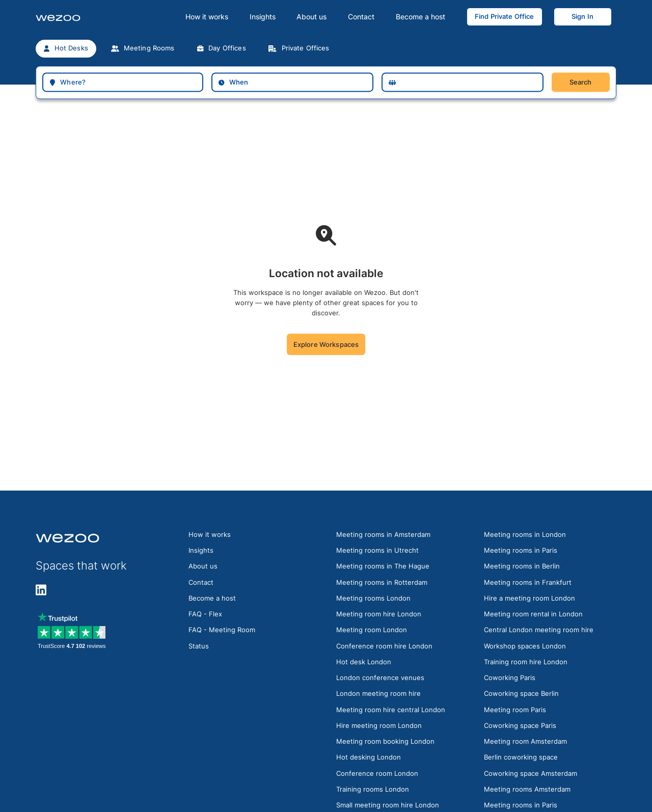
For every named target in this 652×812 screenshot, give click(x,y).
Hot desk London (364, 662)
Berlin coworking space (521, 757)
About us (311, 17)
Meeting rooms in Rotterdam (382, 582)
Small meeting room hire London (388, 805)
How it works (207, 17)
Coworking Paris (510, 678)
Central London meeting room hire (539, 630)
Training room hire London (526, 662)
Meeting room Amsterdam (525, 741)
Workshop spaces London (525, 646)
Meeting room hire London (379, 614)
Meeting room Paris (515, 710)
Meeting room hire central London (391, 710)
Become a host (420, 17)
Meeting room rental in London (533, 614)
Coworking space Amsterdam (531, 773)
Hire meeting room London (379, 725)
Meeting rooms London (373, 598)
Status (199, 646)
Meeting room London (372, 630)
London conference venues (380, 678)
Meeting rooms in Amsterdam (383, 534)
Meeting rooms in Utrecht (377, 550)
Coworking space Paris (520, 725)
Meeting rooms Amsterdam (527, 789)
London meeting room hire (378, 693)
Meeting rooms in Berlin (522, 566)
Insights (263, 17)
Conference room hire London (384, 646)
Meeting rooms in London (525, 534)
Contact (361, 17)
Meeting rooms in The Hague (383, 566)
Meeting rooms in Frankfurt (528, 582)
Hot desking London (369, 757)
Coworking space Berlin (521, 693)
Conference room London (377, 773)
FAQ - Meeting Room (222, 630)
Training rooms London (373, 789)
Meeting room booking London (385, 741)
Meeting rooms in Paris (521, 550)
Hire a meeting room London (529, 598)
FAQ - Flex (205, 614)
